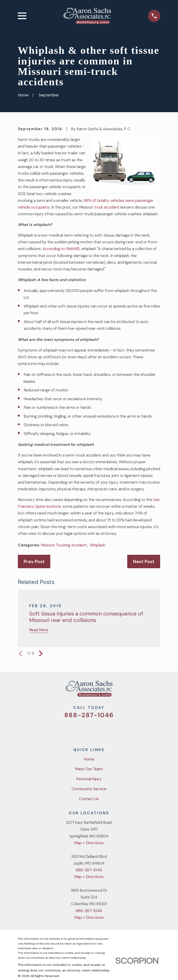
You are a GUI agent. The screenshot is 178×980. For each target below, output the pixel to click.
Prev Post (34, 561)
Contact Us (89, 799)
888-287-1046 (89, 715)
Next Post (144, 561)
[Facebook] (83, 730)
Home (89, 759)
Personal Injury (89, 779)
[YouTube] (95, 730)
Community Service (89, 789)
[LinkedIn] (107, 730)
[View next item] (41, 653)
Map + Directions (89, 843)
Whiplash (97, 545)
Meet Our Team (89, 769)
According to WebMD (61, 249)
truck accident (107, 207)
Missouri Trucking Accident (64, 545)
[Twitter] (71, 730)
